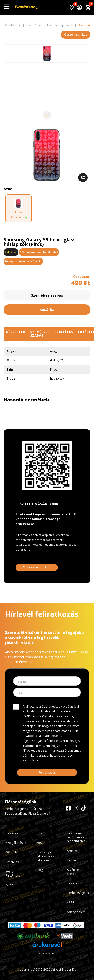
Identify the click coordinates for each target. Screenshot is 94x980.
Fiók (39, 833)
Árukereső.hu (47, 954)
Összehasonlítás (76, 34)
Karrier (72, 860)
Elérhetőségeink (78, 893)
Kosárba (47, 310)
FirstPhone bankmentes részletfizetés (76, 837)
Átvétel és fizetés (74, 872)
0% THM (12, 852)
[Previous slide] (47, 52)
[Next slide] (47, 115)
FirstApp (12, 833)
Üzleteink (12, 862)
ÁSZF (70, 902)
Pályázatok (74, 883)
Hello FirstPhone (13, 873)
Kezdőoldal (13, 26)
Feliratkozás (47, 772)
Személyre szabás (47, 295)
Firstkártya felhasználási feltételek (46, 856)
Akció (10, 885)
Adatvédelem (76, 912)
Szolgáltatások (16, 843)
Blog (40, 870)
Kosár (41, 843)
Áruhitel (72, 851)
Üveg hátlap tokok (60, 26)
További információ (37, 567)
